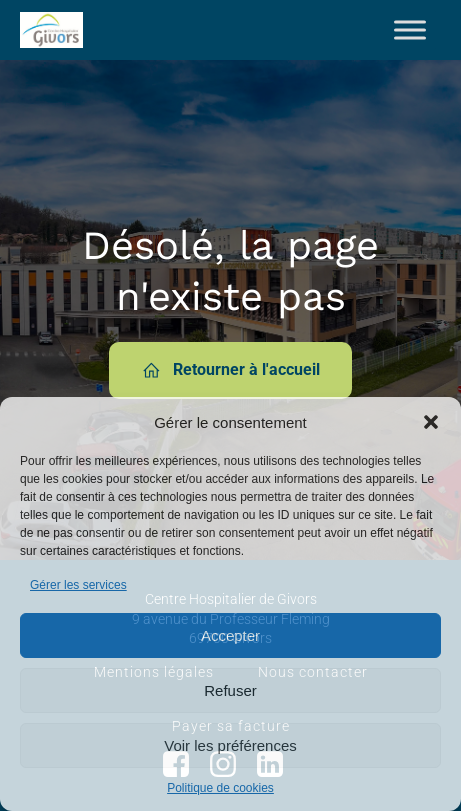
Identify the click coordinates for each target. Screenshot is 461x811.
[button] (431, 422)
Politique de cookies (220, 788)
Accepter (230, 635)
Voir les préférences (230, 745)
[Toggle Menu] (410, 29)
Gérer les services (78, 585)
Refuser (230, 690)
